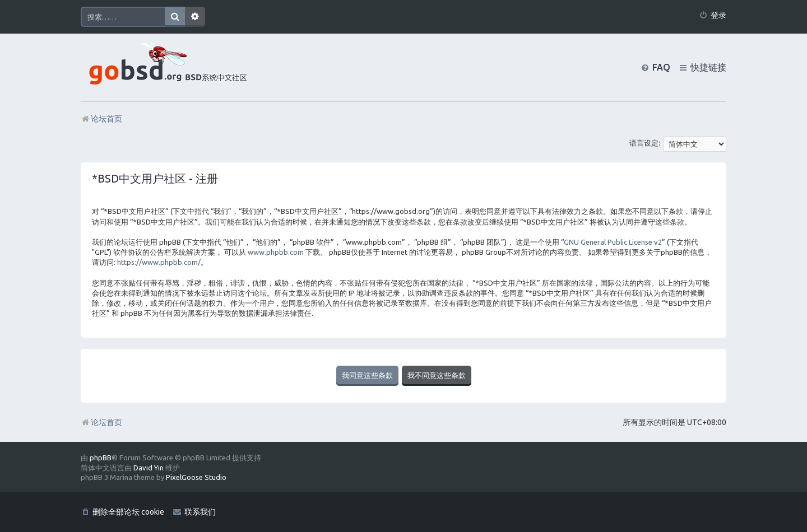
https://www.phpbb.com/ (159, 262)
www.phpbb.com (276, 252)
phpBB (101, 458)
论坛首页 (101, 422)
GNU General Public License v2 (613, 242)
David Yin (149, 468)
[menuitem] (713, 15)
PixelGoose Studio (196, 477)
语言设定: (645, 143)
